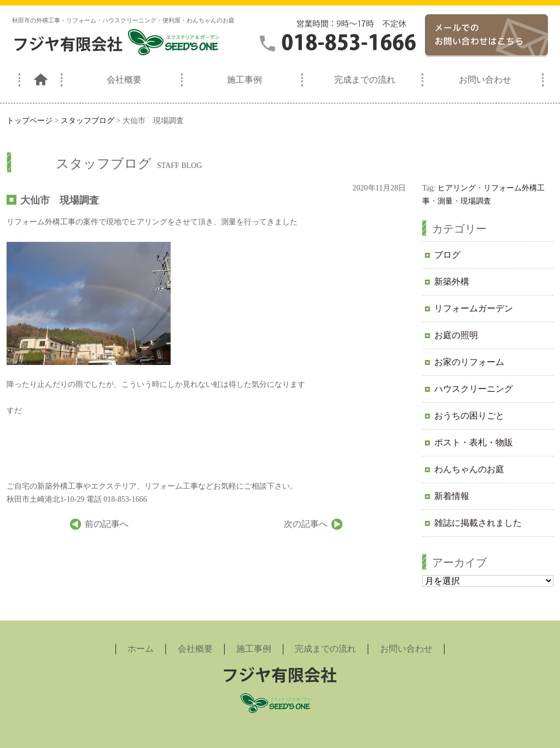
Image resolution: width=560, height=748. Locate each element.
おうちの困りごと (469, 416)
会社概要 (124, 80)
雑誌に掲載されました (478, 523)
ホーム (141, 649)
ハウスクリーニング (474, 389)
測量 (445, 201)
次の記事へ (306, 524)
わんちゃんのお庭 (469, 469)
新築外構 (452, 282)
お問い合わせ (485, 80)
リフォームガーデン (474, 308)
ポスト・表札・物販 (474, 442)
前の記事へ (107, 524)
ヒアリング (457, 188)
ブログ (447, 255)
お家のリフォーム (469, 362)
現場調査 (476, 201)
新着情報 (452, 496)
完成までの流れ (365, 80)
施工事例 (244, 80)
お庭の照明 (456, 335)
